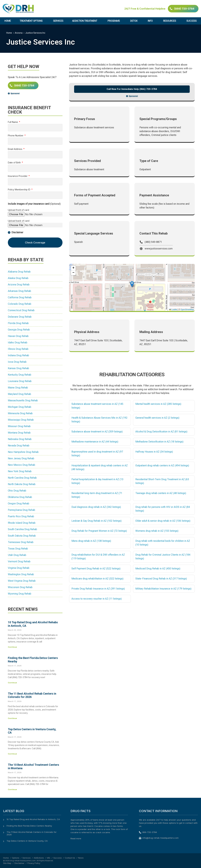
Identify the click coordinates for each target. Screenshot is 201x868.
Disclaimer (19, 863)
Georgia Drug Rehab (19, 330)
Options (16, 858)
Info (151, 21)
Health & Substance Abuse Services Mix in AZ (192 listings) (99, 420)
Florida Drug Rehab (18, 323)
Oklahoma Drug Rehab (20, 497)
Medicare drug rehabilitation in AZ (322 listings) (97, 579)
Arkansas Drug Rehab (19, 291)
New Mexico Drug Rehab (22, 465)
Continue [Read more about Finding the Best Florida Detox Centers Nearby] (12, 683)
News (81, 858)
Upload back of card (19, 221)
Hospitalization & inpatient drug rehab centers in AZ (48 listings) (100, 467)
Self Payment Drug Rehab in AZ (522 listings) (96, 569)
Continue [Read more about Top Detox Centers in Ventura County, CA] (12, 754)
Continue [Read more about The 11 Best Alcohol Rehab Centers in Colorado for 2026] (12, 718)
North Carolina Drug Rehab (22, 478)
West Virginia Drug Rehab (22, 581)
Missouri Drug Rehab (19, 426)
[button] (132, 284)
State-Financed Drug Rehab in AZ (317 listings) (161, 579)
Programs (114, 21)
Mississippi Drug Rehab (21, 420)
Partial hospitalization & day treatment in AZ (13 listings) (97, 481)
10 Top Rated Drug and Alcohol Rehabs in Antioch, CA (33, 819)
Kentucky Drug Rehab (20, 375)
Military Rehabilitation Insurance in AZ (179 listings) (163, 589)
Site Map (7, 863)
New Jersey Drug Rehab (21, 458)
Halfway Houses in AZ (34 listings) (154, 452)
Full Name (13, 122)
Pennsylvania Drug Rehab (22, 510)
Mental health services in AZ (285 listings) (158, 404)
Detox (135, 21)
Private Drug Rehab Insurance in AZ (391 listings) (98, 589)
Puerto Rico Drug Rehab (21, 516)
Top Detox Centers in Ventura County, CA (27, 841)
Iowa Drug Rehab (17, 362)
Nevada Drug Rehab (19, 446)
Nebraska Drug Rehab (20, 439)
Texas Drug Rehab (18, 549)
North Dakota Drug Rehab (22, 484)
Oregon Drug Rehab (19, 504)
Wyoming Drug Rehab (20, 594)
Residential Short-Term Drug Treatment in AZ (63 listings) (162, 481)
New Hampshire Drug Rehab (23, 452)
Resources (170, 21)
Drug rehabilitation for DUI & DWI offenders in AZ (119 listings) (98, 557)
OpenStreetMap (187, 310)
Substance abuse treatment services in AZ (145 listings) (97, 406)
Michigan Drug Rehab (20, 407)
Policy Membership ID (19, 190)
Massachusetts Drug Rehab (23, 400)
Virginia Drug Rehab (19, 568)
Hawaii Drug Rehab (18, 336)
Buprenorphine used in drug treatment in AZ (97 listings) (97, 454)
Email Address (15, 149)
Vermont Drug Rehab (19, 561)
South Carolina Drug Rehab (22, 529)
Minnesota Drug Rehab (20, 413)
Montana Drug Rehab (19, 433)
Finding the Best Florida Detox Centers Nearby (29, 826)
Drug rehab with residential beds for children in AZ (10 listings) (163, 543)
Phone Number (16, 136)
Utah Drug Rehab (17, 555)
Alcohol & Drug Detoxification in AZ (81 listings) (161, 432)
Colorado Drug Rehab (20, 304)
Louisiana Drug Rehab (20, 381)
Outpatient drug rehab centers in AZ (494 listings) (162, 465)
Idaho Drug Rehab (18, 343)
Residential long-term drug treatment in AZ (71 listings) (97, 495)
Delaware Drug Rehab (20, 317)
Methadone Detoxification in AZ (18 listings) (159, 442)
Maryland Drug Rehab (19, 394)
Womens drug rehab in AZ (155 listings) (157, 531)
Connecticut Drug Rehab (21, 310)
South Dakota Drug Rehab (22, 536)
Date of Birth (15, 163)
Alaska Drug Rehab (18, 278)
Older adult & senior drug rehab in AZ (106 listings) (163, 521)
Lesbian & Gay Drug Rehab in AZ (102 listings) (96, 521)
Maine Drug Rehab (18, 388)
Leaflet (173, 310)
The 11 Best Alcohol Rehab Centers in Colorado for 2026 (32, 833)
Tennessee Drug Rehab (21, 542)
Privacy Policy (34, 863)
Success (191, 21)
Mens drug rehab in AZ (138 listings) (91, 541)
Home (8, 21)
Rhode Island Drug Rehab (22, 523)
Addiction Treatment (85, 21)
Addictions (39, 858)
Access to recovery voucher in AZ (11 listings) (97, 599)
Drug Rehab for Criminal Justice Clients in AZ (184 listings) (163, 557)
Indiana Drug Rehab (18, 355)
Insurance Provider (18, 176)
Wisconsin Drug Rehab (20, 587)
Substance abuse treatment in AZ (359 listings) (97, 432)
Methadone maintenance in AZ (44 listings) (95, 442)
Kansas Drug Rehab (18, 368)
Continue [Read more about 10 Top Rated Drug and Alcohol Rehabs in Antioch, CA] (12, 647)
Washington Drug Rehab (21, 574)
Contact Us (70, 858)
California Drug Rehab (20, 297)
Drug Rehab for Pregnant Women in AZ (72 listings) (99, 531)
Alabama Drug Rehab (19, 272)
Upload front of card (18, 210)
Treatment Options (32, 21)
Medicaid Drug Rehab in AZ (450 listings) (158, 569)
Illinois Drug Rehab (18, 349)
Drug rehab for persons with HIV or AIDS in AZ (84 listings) (163, 509)
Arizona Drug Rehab (19, 285)
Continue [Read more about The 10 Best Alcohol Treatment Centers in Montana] (12, 789)
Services (58, 21)
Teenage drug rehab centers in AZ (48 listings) (161, 493)
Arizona (19, 33)
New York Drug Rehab (20, 471)
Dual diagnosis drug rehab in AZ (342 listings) (96, 507)
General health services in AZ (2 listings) (157, 418)
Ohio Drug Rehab (17, 491)
